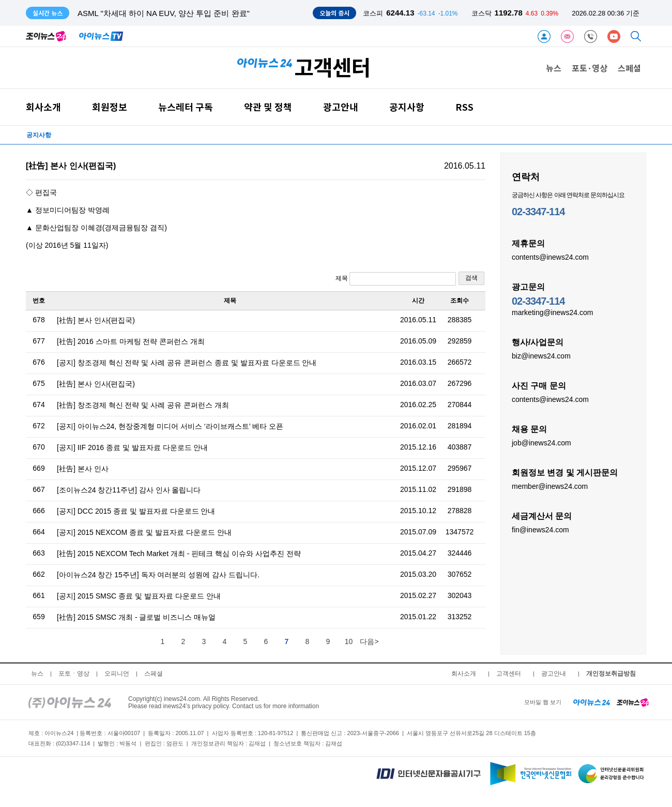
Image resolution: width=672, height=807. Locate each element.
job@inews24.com (541, 442)
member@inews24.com (550, 486)
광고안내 (341, 107)
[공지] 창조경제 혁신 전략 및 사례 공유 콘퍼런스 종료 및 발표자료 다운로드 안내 (187, 363)
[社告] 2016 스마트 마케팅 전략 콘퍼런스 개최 (131, 341)
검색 (471, 278)
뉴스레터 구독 (186, 107)
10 (349, 641)
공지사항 (407, 107)
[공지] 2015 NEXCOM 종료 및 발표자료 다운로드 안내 (144, 532)
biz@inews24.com (541, 355)
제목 (396, 279)
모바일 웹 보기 (543, 702)
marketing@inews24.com (552, 312)
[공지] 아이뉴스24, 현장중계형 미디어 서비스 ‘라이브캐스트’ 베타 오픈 (170, 426)
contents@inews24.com (550, 257)
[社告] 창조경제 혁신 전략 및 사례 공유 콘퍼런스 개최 (143, 405)
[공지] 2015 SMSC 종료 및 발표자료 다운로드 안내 (139, 596)
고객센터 (509, 674)
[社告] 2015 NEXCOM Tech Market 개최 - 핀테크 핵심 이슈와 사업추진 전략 (179, 554)
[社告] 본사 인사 (83, 469)
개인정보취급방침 (611, 674)
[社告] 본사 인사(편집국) (96, 320)
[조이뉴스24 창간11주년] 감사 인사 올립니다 (129, 490)
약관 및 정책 (268, 107)
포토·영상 (590, 68)
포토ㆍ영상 (74, 674)
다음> (369, 641)
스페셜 (629, 68)
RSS (464, 107)
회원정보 (110, 107)
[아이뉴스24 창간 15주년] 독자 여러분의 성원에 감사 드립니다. (158, 575)
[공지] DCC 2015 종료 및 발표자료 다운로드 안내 (136, 511)
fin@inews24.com (540, 529)
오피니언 (117, 674)
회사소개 (43, 107)
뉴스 (554, 68)
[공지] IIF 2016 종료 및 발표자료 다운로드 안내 (132, 447)
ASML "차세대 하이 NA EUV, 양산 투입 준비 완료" (164, 13)
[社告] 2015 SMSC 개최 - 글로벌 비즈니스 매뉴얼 (136, 617)
